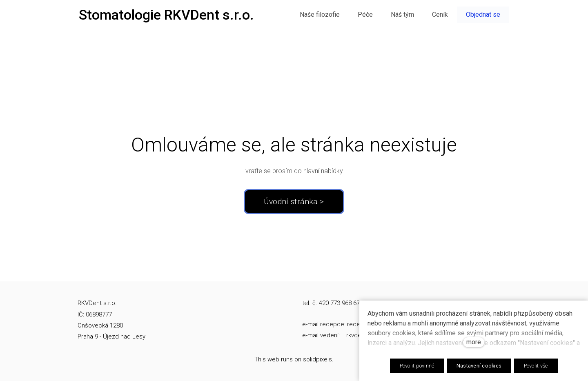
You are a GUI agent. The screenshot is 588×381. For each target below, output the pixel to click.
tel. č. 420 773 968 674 (333, 303)
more (474, 342)
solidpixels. (318, 359)
